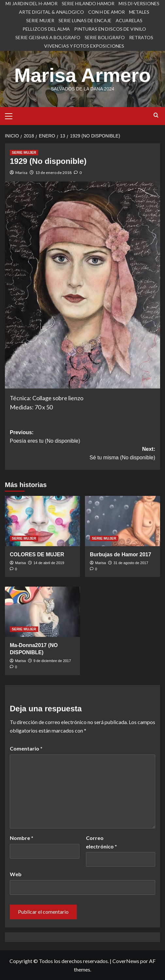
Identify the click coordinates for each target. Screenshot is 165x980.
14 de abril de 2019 (49, 563)
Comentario (26, 748)
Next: (82, 454)
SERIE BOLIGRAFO (105, 37)
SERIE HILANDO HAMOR (88, 3)
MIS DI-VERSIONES (139, 3)
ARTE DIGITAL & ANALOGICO (51, 12)
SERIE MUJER (40, 20)
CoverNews (126, 961)
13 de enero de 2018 (53, 173)
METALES (139, 12)
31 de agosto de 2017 (131, 563)
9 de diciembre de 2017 (52, 661)
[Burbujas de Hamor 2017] (123, 521)
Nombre (22, 838)
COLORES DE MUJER (37, 554)
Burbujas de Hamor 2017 (121, 554)
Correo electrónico (101, 842)
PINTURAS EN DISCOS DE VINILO (110, 29)
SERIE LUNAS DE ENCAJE (85, 20)
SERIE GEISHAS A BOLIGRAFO (48, 37)
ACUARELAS (129, 20)
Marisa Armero (83, 75)
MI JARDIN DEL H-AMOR (32, 3)
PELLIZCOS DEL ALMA (46, 29)
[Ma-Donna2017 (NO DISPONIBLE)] (42, 612)
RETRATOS (141, 37)
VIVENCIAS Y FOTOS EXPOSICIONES (84, 46)
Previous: (82, 437)
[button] (11, 115)
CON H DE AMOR (107, 12)
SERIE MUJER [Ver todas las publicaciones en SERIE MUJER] (24, 152)
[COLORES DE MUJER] (42, 521)
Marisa (21, 173)
